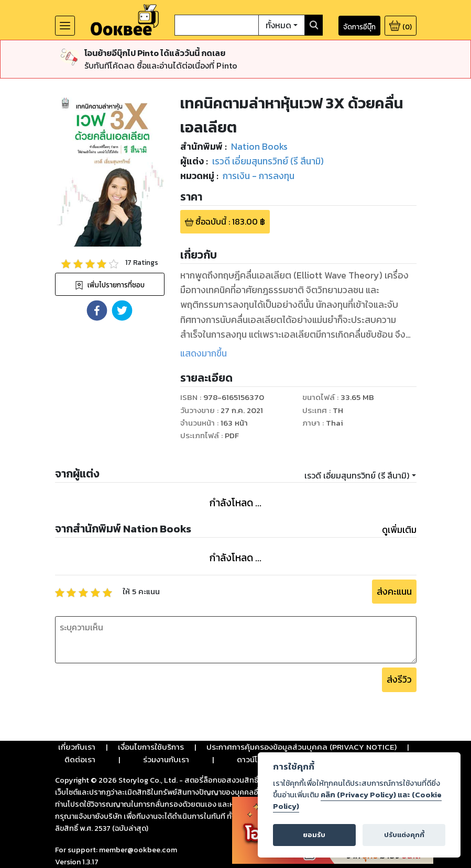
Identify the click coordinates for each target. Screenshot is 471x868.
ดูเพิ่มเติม (399, 530)
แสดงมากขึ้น (204, 353)
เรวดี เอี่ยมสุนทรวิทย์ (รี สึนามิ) (357, 475)
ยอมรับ (314, 835)
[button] (97, 310)
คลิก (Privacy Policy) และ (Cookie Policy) (357, 800)
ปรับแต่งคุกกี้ (404, 835)
